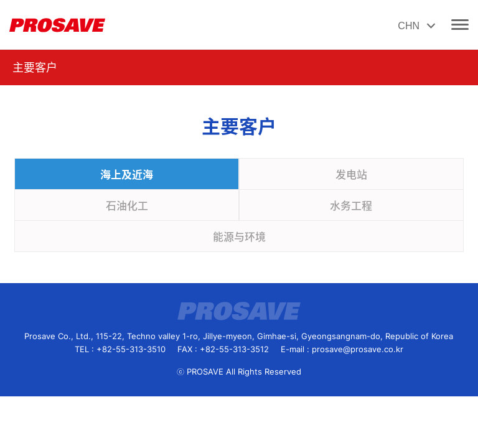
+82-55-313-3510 (131, 349)
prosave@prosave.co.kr (358, 349)
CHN (418, 26)
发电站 (351, 175)
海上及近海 (127, 175)
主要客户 (35, 68)
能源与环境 (239, 237)
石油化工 (127, 206)
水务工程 (351, 206)
